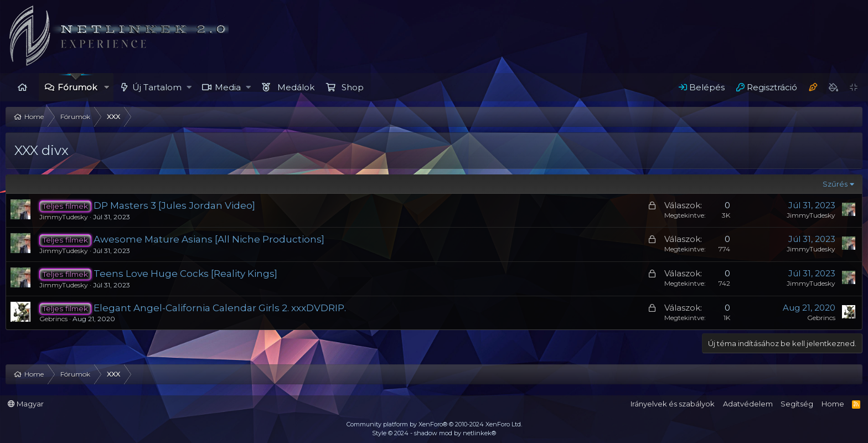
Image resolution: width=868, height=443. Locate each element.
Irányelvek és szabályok (673, 404)
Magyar (26, 404)
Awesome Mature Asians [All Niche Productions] (209, 239)
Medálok (296, 87)
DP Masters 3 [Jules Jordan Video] (174, 205)
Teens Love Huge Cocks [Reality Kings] (185, 274)
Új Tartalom (157, 87)
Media (228, 87)
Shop (353, 87)
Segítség (797, 404)
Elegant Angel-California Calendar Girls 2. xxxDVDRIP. (220, 308)
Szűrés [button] (835, 184)
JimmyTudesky (64, 217)
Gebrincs (53, 319)
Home (22, 87)
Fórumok (77, 87)
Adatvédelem (748, 404)
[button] (107, 87)
